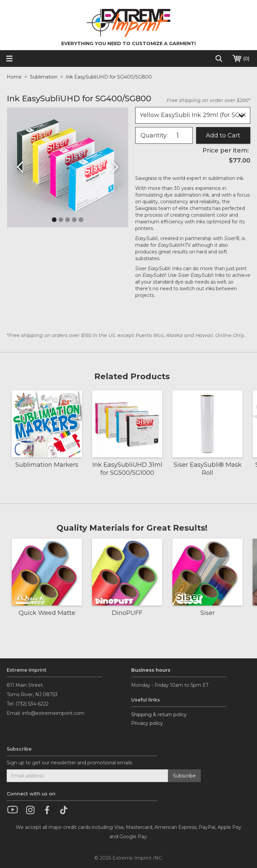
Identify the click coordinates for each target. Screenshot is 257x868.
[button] (20, 167)
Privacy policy (147, 723)
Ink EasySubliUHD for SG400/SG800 (109, 77)
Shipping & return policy (159, 715)
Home (14, 77)
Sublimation (44, 77)
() (240, 59)
